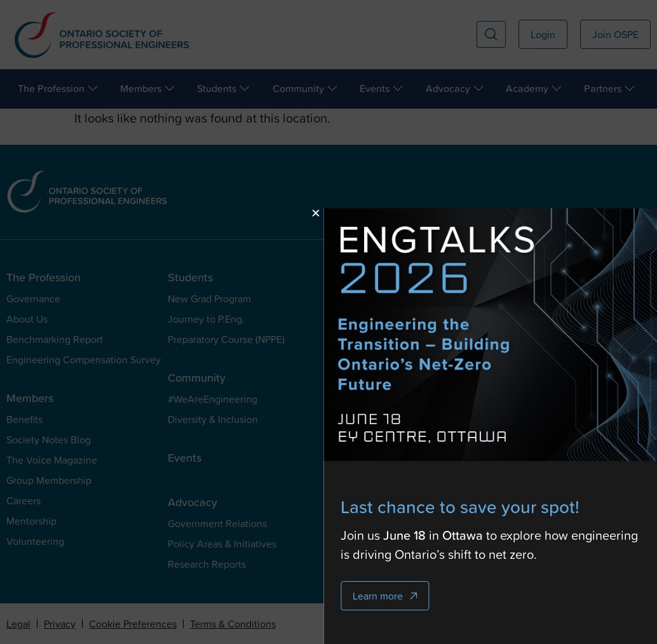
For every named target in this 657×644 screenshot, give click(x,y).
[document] (328, 322)
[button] (373, 213)
